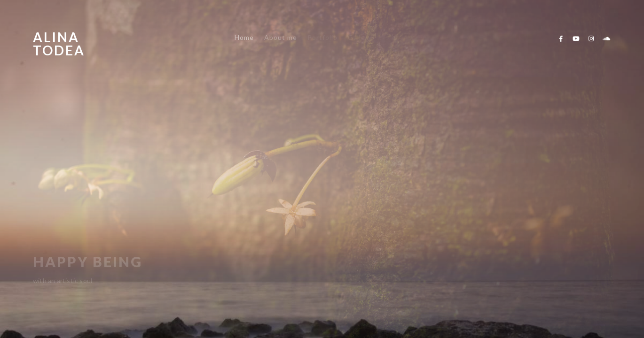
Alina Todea (59, 44)
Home (244, 37)
